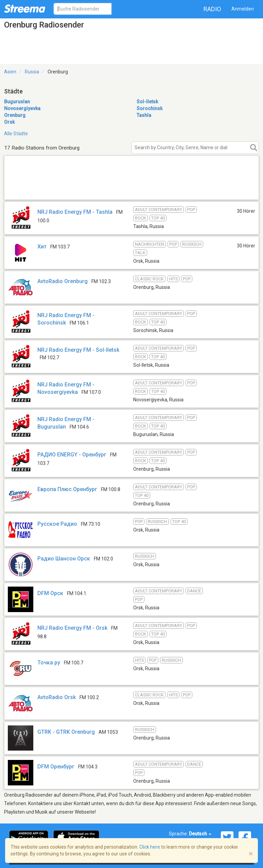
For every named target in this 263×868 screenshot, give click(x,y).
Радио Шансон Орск (64, 559)
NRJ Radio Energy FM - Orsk (72, 628)
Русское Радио (57, 524)
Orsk (9, 122)
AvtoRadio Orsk (57, 697)
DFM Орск (50, 593)
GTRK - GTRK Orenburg (66, 732)
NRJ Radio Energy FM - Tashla (75, 212)
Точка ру (49, 663)
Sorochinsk (150, 108)
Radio (212, 9)
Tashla (144, 115)
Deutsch (200, 834)
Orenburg (15, 115)
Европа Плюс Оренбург (67, 489)
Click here (150, 847)
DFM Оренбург (56, 767)
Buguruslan (17, 102)
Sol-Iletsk (147, 102)
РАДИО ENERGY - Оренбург (72, 455)
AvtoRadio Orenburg (63, 281)
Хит (42, 247)
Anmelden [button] (243, 9)
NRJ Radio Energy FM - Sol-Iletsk (78, 350)
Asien (10, 72)
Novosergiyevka (22, 108)
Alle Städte (16, 134)
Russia (32, 72)
